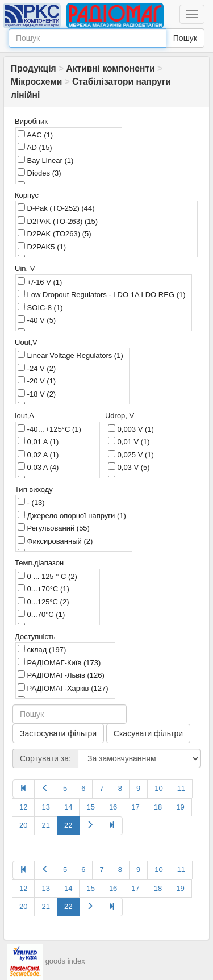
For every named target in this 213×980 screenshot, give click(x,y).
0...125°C (43, 602)
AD (35, 147)
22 (68, 825)
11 (181, 788)
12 (23, 807)
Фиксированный (55, 541)
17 (135, 807)
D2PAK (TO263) (55, 233)
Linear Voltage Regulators (70, 355)
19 (180, 807)
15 (90, 807)
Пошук (185, 38)
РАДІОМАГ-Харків (63, 688)
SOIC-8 (40, 307)
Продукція (34, 68)
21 (45, 825)
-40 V (37, 320)
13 (45, 807)
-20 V (37, 381)
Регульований (54, 528)
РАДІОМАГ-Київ (59, 662)
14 (68, 807)
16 (113, 807)
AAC (35, 135)
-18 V (37, 394)
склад (42, 649)
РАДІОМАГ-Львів (61, 675)
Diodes (39, 173)
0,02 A (38, 454)
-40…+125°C (49, 429)
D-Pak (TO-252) (56, 208)
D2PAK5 (42, 247)
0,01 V (129, 441)
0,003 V (131, 429)
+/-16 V (40, 282)
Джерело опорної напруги (72, 515)
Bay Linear (45, 160)
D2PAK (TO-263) (58, 221)
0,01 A (38, 441)
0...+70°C (43, 589)
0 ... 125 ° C (47, 576)
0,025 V (131, 454)
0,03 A (38, 467)
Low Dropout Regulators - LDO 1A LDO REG (102, 294)
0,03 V (129, 467)
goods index (65, 961)
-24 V (37, 368)
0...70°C (41, 614)
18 (158, 807)
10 (158, 788)
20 (23, 825)
